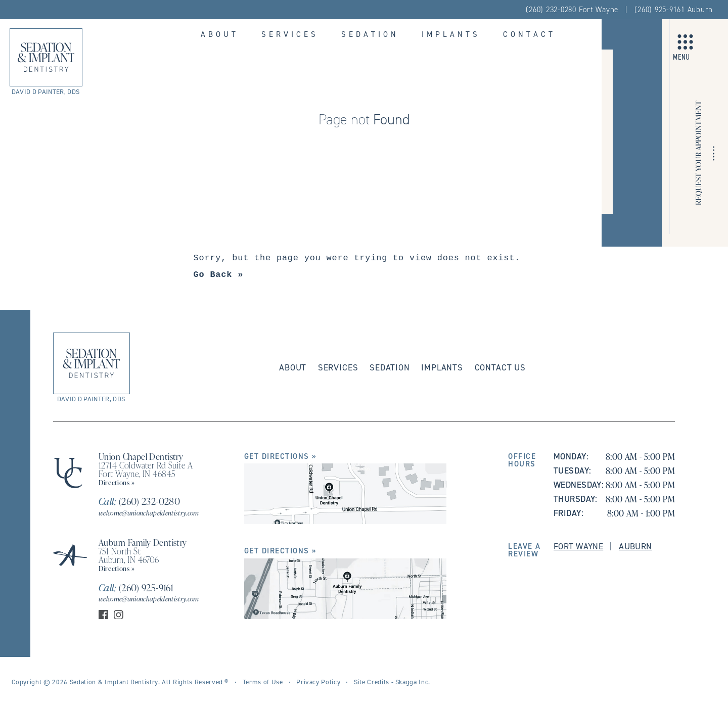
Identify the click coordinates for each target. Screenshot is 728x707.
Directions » (117, 482)
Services (290, 34)
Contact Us (500, 367)
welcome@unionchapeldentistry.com (149, 513)
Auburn (635, 546)
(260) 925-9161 (136, 587)
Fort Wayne (578, 546)
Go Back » (219, 275)
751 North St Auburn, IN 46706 (129, 555)
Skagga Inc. (413, 682)
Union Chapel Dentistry (141, 456)
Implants (451, 34)
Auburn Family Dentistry (143, 542)
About (220, 34)
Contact (529, 34)
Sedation (370, 34)
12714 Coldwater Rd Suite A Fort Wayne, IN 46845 (146, 469)
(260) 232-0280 (139, 501)
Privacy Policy (318, 682)
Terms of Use (263, 682)
